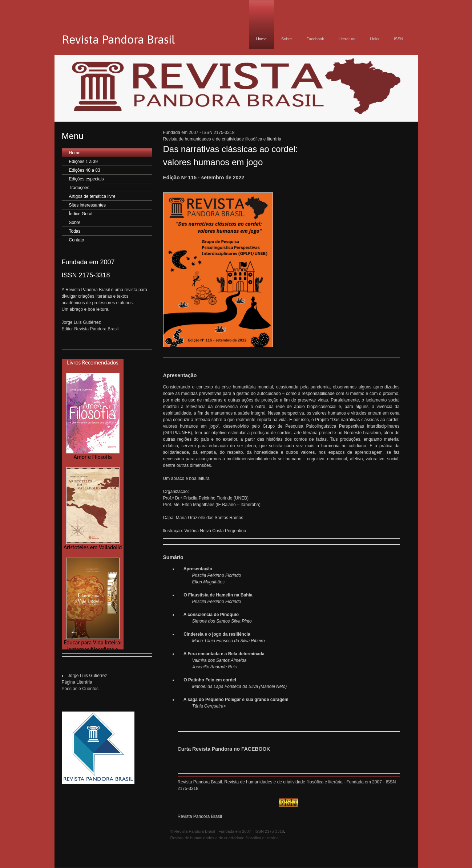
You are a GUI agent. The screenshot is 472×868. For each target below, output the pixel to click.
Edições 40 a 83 (85, 170)
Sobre (287, 39)
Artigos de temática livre (92, 196)
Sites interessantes (87, 205)
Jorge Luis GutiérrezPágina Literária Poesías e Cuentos (84, 682)
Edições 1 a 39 (83, 162)
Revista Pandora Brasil (200, 816)
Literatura (347, 39)
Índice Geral (81, 214)
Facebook (315, 39)
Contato (77, 240)
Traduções (79, 188)
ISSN (399, 39)
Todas (75, 231)
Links (375, 39)
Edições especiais (86, 179)
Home (261, 39)
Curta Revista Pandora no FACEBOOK (224, 749)
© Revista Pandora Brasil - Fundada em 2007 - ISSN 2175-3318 (227, 831)
